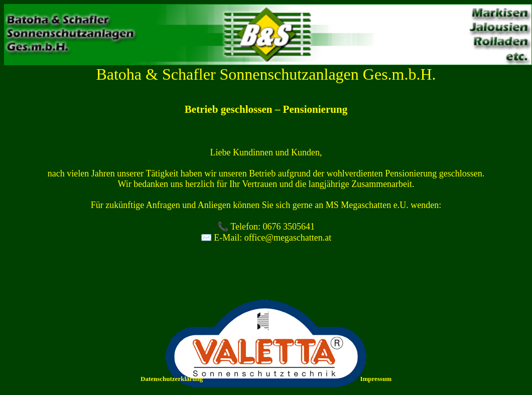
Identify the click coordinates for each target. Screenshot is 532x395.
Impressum (376, 379)
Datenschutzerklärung (172, 379)
